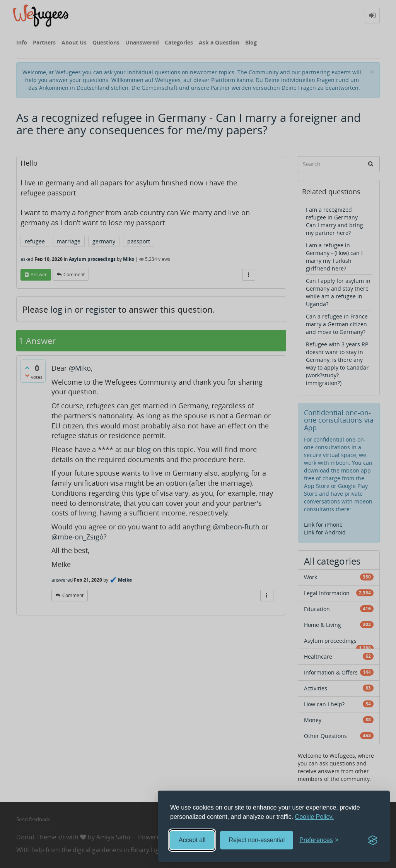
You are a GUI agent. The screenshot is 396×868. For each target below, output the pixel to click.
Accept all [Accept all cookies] (192, 840)
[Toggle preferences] (319, 840)
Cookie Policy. (314, 817)
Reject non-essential (257, 840)
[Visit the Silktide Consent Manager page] (373, 840)
